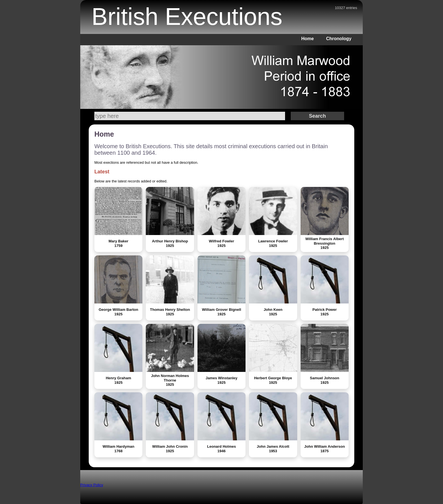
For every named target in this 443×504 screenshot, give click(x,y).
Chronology (339, 39)
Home (307, 39)
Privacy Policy (92, 485)
